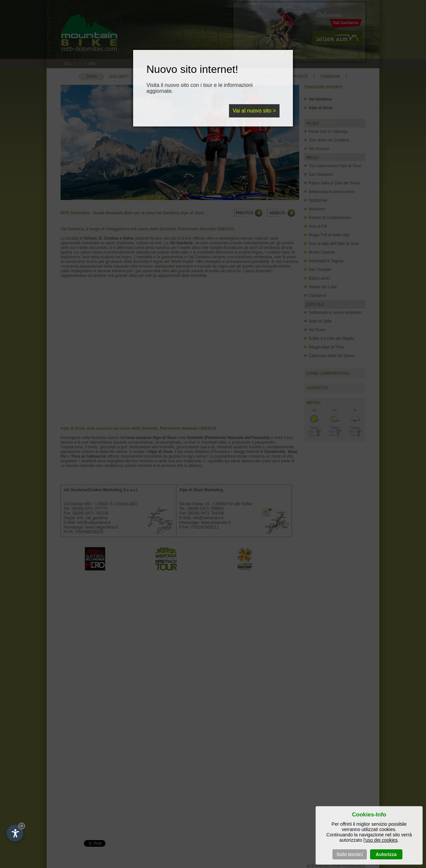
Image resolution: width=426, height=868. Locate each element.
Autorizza (386, 854)
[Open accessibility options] (15, 833)
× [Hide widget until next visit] (22, 826)
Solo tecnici (350, 854)
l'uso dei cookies (380, 840)
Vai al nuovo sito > (254, 111)
